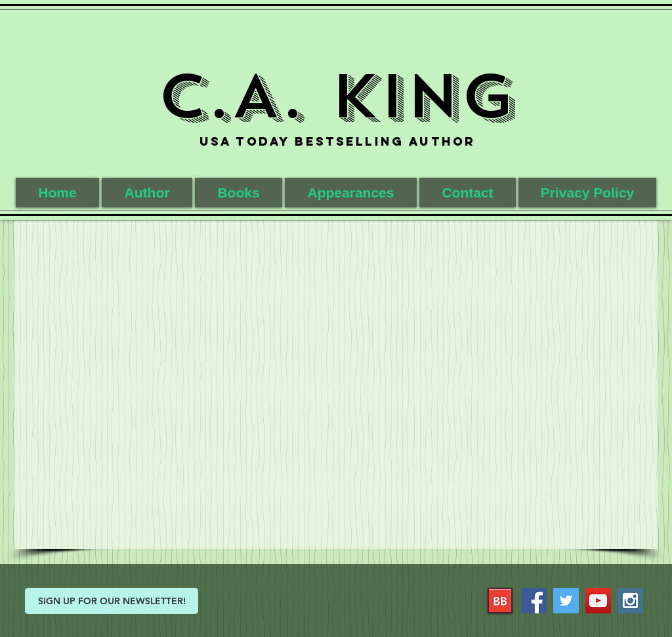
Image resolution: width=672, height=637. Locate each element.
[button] (239, 193)
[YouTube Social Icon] (598, 601)
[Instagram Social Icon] (630, 601)
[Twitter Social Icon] (566, 601)
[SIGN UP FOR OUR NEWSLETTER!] (112, 601)
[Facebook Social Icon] (534, 601)
